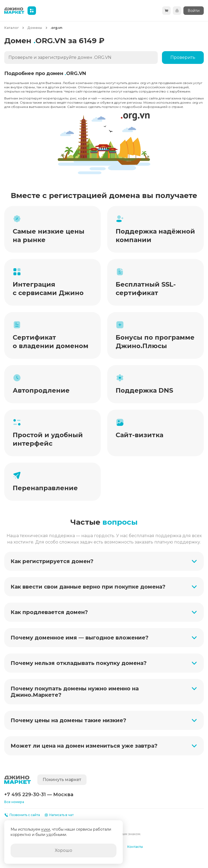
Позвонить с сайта (22, 815)
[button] (104, 561)
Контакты (135, 847)
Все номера (14, 802)
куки (46, 829)
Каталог (12, 28)
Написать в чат (59, 815)
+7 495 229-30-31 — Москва (39, 795)
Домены (35, 28)
